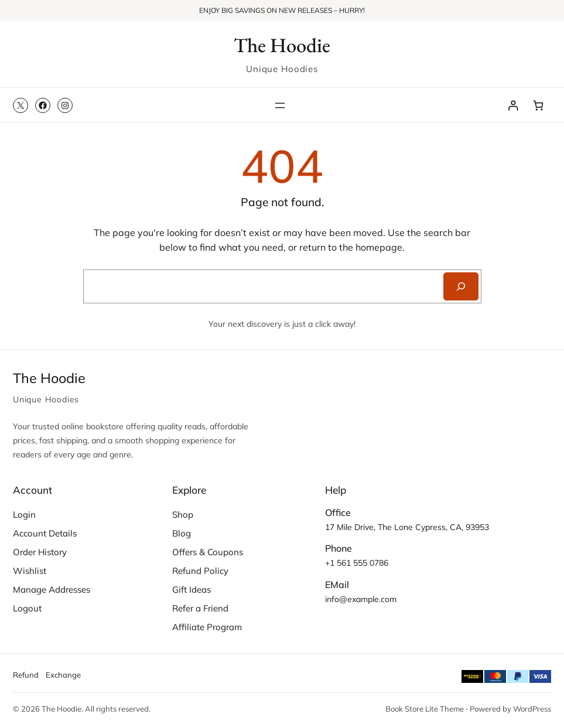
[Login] (513, 105)
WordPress (532, 709)
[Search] (461, 286)
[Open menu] (280, 105)
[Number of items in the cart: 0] (539, 105)
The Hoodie (282, 45)
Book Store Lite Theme (425, 709)
